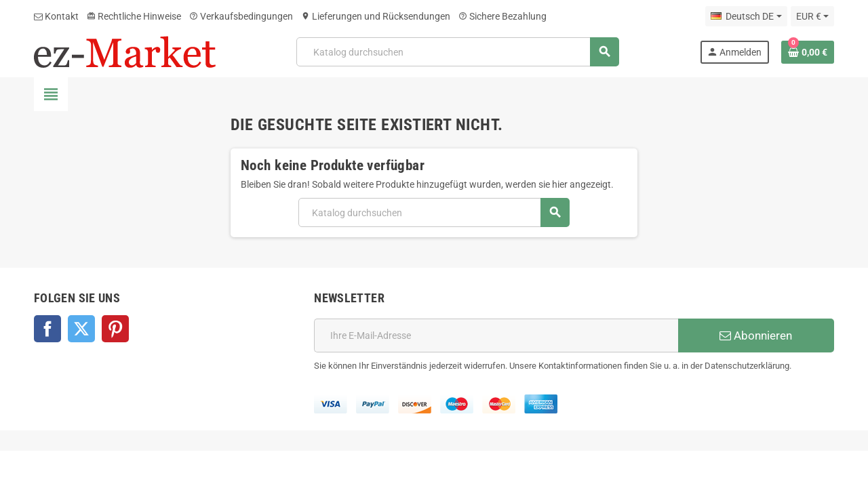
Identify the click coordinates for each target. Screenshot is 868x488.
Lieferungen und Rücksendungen (376, 16)
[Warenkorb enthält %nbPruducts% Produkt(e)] (808, 52)
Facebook (47, 329)
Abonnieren (756, 335)
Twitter (81, 329)
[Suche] (457, 52)
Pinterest (115, 329)
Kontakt (56, 16)
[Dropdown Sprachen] (746, 16)
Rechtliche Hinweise (134, 16)
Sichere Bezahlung (502, 16)
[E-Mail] (496, 335)
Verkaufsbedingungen (241, 16)
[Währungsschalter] (812, 16)
